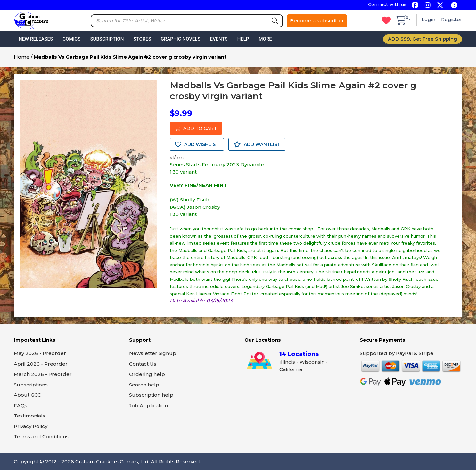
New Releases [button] (36, 39)
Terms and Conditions (41, 437)
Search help (144, 385)
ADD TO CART (196, 128)
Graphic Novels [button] (181, 39)
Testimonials (29, 416)
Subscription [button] (107, 39)
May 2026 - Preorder (40, 353)
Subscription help (151, 395)
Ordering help (147, 374)
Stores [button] (142, 39)
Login (429, 19)
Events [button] (219, 39)
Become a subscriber (317, 21)
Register (452, 19)
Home (22, 57)
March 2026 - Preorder (43, 374)
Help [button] (243, 39)
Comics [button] (71, 39)
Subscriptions (31, 385)
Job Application (148, 405)
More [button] (265, 39)
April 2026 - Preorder (41, 364)
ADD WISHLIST (197, 144)
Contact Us (143, 364)
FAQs (21, 405)
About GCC (27, 395)
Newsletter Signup (153, 353)
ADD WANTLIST (257, 144)
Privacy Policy (31, 426)
